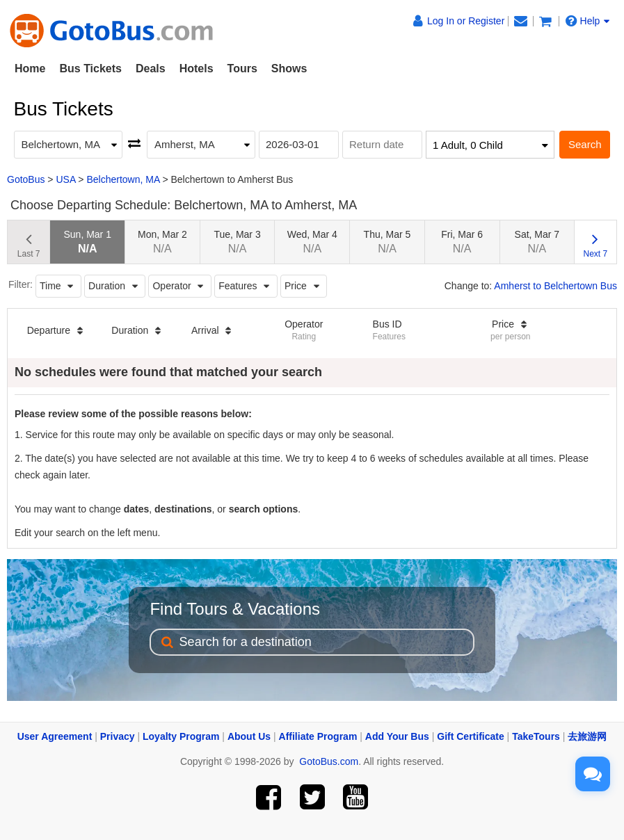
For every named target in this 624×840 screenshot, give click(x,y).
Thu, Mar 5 (387, 242)
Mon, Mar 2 (162, 242)
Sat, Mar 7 (537, 242)
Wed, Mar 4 (312, 242)
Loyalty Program (181, 736)
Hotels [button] (197, 68)
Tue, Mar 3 (238, 242)
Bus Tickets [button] (90, 68)
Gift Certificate (470, 736)
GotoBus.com (329, 761)
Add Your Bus (397, 736)
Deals (151, 68)
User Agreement (55, 736)
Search (585, 144)
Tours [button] (242, 68)
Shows (289, 68)
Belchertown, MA (123, 179)
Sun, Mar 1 (87, 242)
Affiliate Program (318, 736)
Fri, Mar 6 (462, 242)
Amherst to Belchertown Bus (555, 286)
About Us (249, 736)
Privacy (118, 736)
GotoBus (26, 179)
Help (588, 21)
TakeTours (536, 736)
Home (30, 68)
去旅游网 (587, 736)
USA (65, 179)
